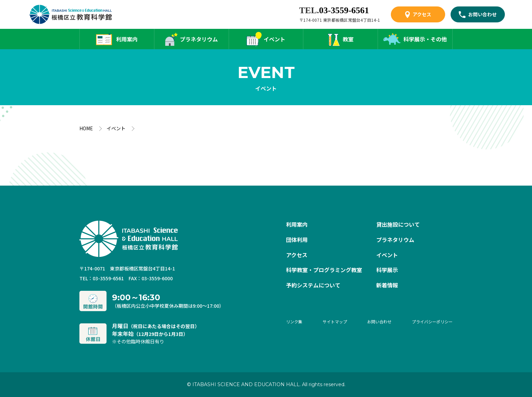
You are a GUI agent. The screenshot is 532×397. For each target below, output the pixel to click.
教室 (348, 39)
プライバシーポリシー (432, 322)
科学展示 (387, 270)
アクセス (422, 14)
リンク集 (294, 322)
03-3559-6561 (344, 10)
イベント (274, 39)
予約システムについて (313, 285)
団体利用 (297, 240)
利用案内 (127, 39)
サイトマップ (335, 322)
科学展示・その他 (425, 39)
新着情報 (387, 285)
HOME (86, 128)
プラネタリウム (199, 39)
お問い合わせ (482, 14)
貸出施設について (398, 224)
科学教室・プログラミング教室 (324, 270)
